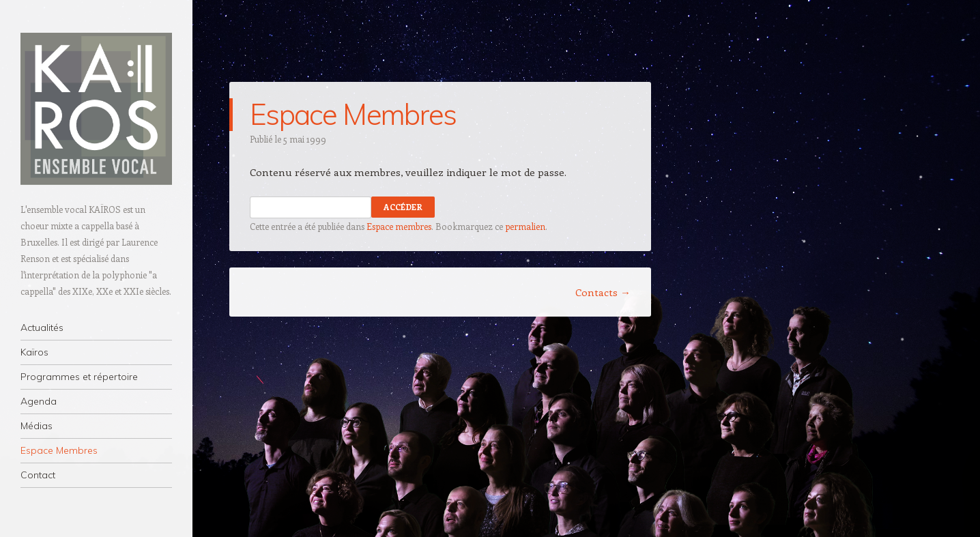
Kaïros (34, 352)
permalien (525, 226)
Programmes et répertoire (79, 377)
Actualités (42, 328)
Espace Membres (59, 450)
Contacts (603, 292)
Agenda (39, 401)
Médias (37, 426)
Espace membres (399, 226)
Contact (38, 475)
